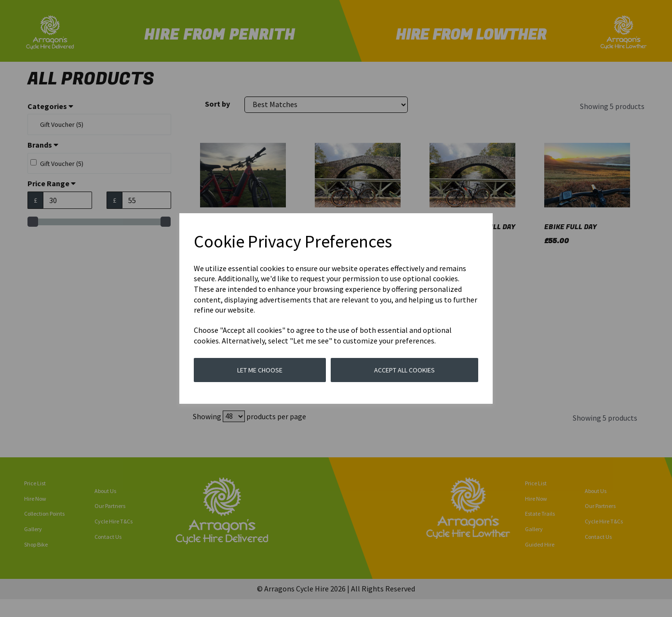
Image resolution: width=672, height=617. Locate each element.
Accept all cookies (404, 370)
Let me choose (260, 370)
